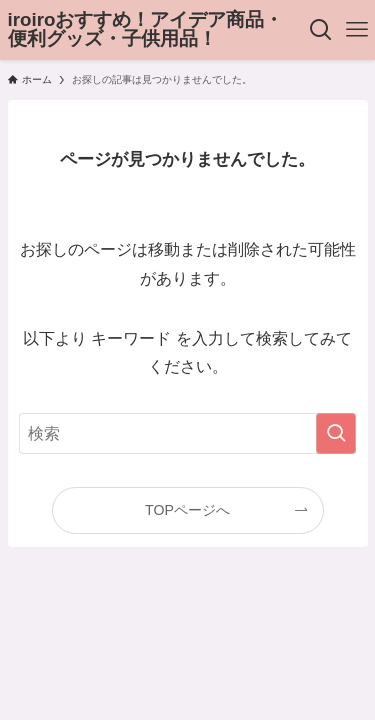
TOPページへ (187, 510)
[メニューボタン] (357, 30)
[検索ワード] (188, 434)
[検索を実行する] (336, 434)
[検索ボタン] (322, 30)
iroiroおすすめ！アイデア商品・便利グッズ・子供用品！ (146, 30)
